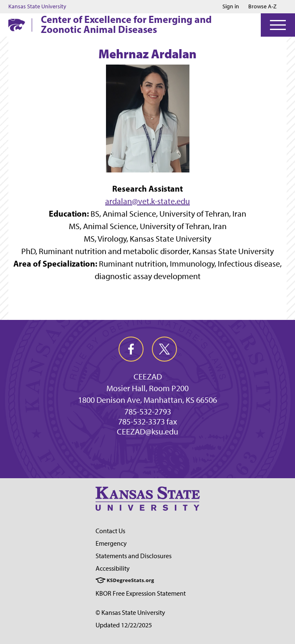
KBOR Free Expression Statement (141, 593)
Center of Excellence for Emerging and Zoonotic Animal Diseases (126, 24)
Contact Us (110, 531)
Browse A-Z (262, 6)
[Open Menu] (278, 25)
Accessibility (113, 568)
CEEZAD (148, 377)
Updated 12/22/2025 (124, 625)
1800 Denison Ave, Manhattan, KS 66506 (147, 400)
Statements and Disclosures (134, 556)
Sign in (231, 7)
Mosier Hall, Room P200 (147, 388)
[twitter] (164, 349)
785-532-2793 (148, 412)
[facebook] (131, 349)
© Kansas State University (130, 613)
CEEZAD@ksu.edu (147, 432)
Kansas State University (37, 7)
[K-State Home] (17, 25)
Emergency (111, 543)
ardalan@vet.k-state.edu (147, 201)
